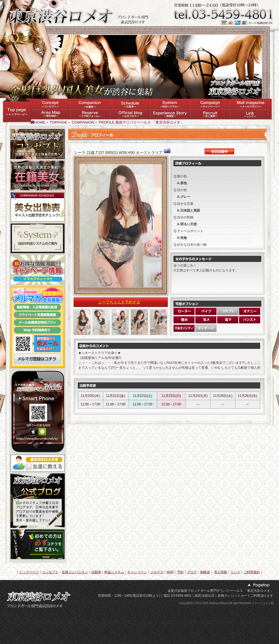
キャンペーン (137, 572)
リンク (235, 572)
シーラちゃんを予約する (119, 302)
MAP (170, 572)
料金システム (114, 572)
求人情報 (221, 572)
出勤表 (96, 572)
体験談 (205, 572)
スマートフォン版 (263, 603)
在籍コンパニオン (75, 572)
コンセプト (50, 572)
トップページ (29, 572)
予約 (180, 572)
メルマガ (157, 572)
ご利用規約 (252, 572)
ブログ (192, 572)
